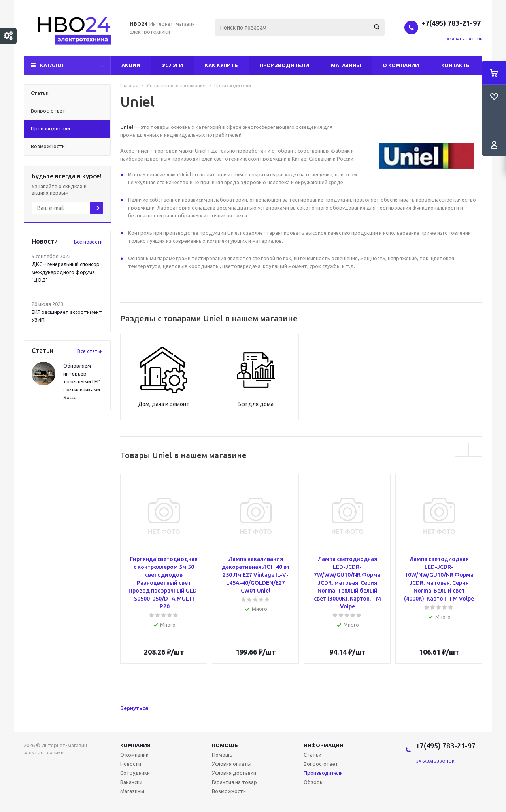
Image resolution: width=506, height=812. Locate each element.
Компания (135, 745)
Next (475, 450)
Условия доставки (234, 773)
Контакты (456, 65)
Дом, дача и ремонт (164, 404)
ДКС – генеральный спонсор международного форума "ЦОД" (66, 272)
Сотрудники (135, 773)
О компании (401, 65)
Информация (323, 745)
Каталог (52, 65)
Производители (284, 65)
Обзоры (314, 782)
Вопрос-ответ (321, 764)
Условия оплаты (232, 764)
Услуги (173, 65)
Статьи (312, 755)
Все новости (88, 242)
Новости (131, 764)
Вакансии (131, 782)
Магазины (346, 65)
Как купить (221, 65)
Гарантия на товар (234, 782)
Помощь (225, 745)
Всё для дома (256, 404)
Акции (131, 65)
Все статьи (90, 351)
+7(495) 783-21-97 (452, 23)
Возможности (229, 791)
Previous (462, 450)
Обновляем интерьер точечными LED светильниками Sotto (82, 381)
